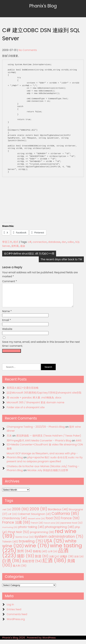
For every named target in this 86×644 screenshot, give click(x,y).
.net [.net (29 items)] (7, 514)
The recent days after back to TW (61, 259)
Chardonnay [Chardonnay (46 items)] (15, 523)
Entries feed (14, 614)
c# (30, 242)
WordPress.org (16, 624)
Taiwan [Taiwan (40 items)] (10, 546)
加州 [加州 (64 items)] (24, 555)
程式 (16, 242)
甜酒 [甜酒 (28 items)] (79, 561)
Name (7, 316)
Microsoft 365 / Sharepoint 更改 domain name (36, 407)
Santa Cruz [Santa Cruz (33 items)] (25, 541)
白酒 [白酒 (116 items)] (12, 565)
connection (40, 242)
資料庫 (15, 246)
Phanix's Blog (43, 6)
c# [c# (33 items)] (12, 518)
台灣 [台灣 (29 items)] (53, 556)
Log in (10, 609)
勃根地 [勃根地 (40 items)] (40, 556)
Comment (10, 281)
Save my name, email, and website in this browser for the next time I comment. (41, 348)
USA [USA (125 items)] (54, 545)
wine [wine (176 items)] (37, 550)
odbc (71, 242)
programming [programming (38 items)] (42, 536)
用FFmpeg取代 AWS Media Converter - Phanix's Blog (39, 445)
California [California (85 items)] (65, 518)
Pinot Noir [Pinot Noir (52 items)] (18, 536)
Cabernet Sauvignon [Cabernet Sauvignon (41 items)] (34, 518)
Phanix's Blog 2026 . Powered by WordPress (29, 642)
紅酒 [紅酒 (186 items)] (55, 565)
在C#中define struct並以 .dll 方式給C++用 (29, 254)
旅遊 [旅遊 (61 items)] (42, 560)
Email (7, 324)
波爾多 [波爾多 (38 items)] (67, 561)
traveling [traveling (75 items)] (31, 546)
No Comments (28, 50)
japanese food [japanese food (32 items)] (71, 527)
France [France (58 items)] (70, 522)
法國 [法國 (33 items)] (54, 561)
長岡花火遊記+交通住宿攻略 (23, 392)
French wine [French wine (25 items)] (52, 527)
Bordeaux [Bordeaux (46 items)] (58, 514)
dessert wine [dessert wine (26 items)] (36, 523)
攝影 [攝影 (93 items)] (25, 560)
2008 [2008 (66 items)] (20, 514)
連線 (23, 246)
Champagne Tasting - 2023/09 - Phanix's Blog (36, 431)
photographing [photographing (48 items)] (59, 531)
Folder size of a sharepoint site (26, 412)
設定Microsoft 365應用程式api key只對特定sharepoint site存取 (44, 397)
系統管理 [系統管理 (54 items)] (32, 565)
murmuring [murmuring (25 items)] (10, 532)
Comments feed (17, 619)
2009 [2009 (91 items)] (38, 513)
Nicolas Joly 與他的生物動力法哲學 (48, 475)
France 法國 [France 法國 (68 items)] (16, 527)
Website (7, 333)
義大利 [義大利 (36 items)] (20, 570)
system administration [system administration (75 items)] (59, 541)
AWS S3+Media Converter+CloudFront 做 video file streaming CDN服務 (45, 449)
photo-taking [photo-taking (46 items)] (31, 531)
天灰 (9, 440)
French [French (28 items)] (37, 527)
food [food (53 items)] (53, 522)
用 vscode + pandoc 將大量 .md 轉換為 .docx (34, 402)
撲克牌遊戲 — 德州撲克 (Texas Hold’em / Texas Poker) (49, 440)
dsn (64, 242)
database (54, 242)
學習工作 (7, 242)
